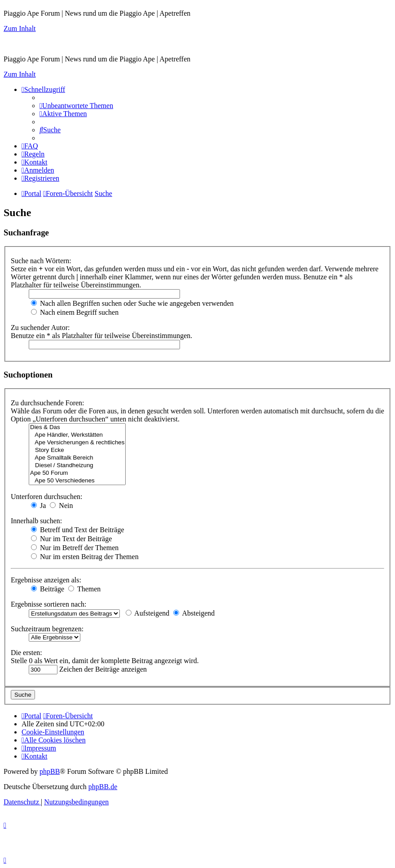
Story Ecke (77, 450)
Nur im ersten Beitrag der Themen (85, 557)
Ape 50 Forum (77, 473)
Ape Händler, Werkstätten (77, 435)
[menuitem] (76, 106)
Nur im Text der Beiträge (71, 539)
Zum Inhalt (20, 28)
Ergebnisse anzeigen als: (46, 580)
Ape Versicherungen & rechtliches (77, 443)
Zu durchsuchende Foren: (48, 403)
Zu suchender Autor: (40, 328)
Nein (61, 506)
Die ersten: (26, 653)
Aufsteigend (147, 613)
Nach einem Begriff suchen (75, 312)
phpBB (50, 771)
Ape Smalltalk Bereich (77, 458)
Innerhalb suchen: (36, 521)
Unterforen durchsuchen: (47, 497)
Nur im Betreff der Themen (75, 548)
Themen (84, 589)
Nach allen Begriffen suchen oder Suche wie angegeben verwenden (132, 303)
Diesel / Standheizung (77, 466)
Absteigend (194, 613)
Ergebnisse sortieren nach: (49, 604)
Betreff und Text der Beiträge (78, 530)
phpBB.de (103, 787)
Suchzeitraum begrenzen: (47, 629)
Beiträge (48, 589)
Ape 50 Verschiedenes (77, 481)
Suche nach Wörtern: (41, 261)
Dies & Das (77, 427)
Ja (38, 506)
